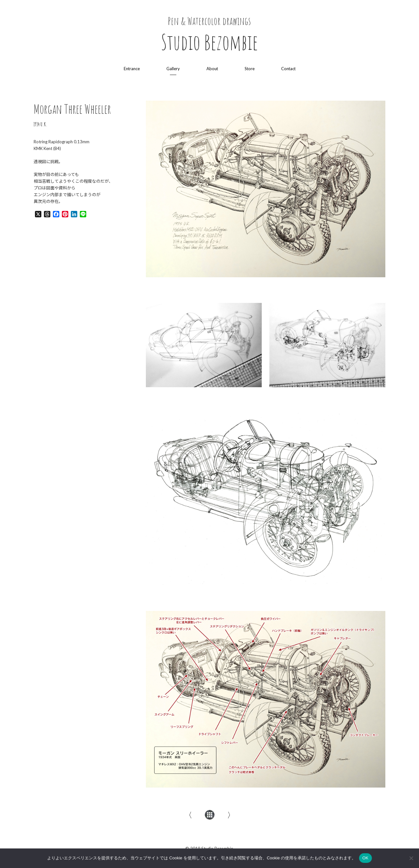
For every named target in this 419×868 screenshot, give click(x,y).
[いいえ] (411, 858)
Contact (289, 69)
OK (365, 858)
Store (249, 69)
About (212, 69)
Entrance (131, 69)
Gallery (172, 69)
